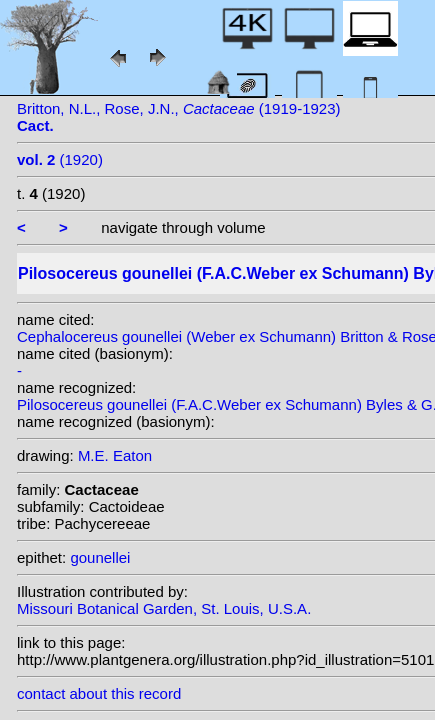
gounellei (100, 557)
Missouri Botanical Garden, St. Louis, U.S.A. (164, 608)
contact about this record (99, 693)
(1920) (60, 159)
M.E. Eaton (115, 455)
